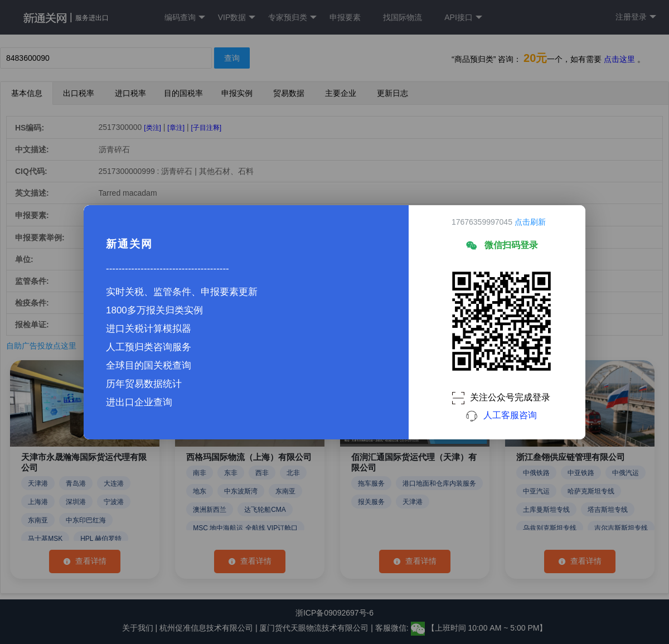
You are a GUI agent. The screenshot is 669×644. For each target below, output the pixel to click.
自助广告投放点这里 (41, 346)
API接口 (463, 18)
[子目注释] (206, 128)
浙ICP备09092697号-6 (334, 613)
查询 (232, 58)
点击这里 (619, 59)
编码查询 (185, 18)
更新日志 (392, 93)
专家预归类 (292, 18)
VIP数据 (237, 18)
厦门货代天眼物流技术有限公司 (315, 628)
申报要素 (345, 17)
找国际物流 (403, 17)
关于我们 (138, 628)
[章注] (176, 128)
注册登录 (636, 17)
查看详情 (85, 561)
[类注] (152, 128)
